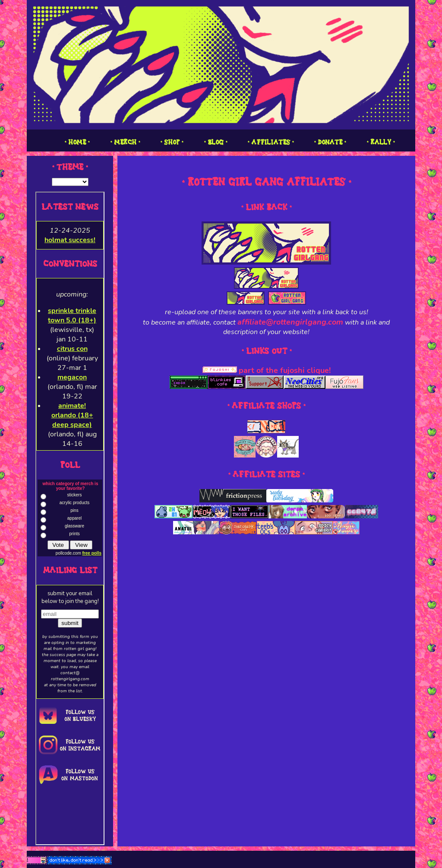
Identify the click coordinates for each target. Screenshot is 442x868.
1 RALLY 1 (381, 142)
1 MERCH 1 (125, 142)
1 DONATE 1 (330, 142)
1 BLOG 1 (216, 142)
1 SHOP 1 (172, 142)
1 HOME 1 (77, 142)
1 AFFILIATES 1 (271, 142)
